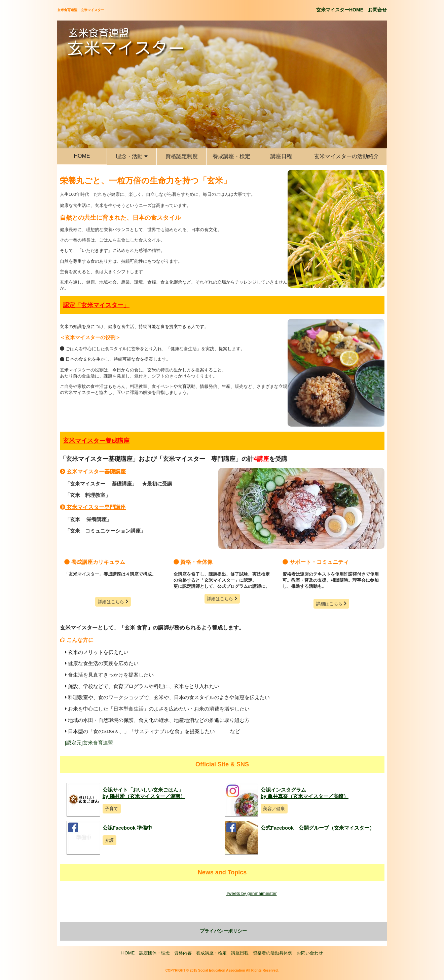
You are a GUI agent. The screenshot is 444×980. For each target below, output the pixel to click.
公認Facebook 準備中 (127, 828)
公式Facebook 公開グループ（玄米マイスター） (318, 828)
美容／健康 (274, 809)
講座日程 (281, 156)
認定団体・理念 (155, 953)
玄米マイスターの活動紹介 (346, 156)
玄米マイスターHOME (340, 10)
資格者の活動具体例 (273, 953)
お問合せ (377, 10)
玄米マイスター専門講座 (93, 507)
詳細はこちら (113, 602)
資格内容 (183, 953)
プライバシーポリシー (223, 931)
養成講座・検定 (231, 156)
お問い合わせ (310, 953)
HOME (82, 156)
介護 (109, 840)
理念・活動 (132, 156)
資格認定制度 (182, 156)
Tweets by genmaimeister (251, 893)
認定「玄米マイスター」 (96, 305)
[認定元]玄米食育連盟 (89, 743)
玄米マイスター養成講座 (96, 441)
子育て (112, 809)
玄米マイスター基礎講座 (93, 471)
